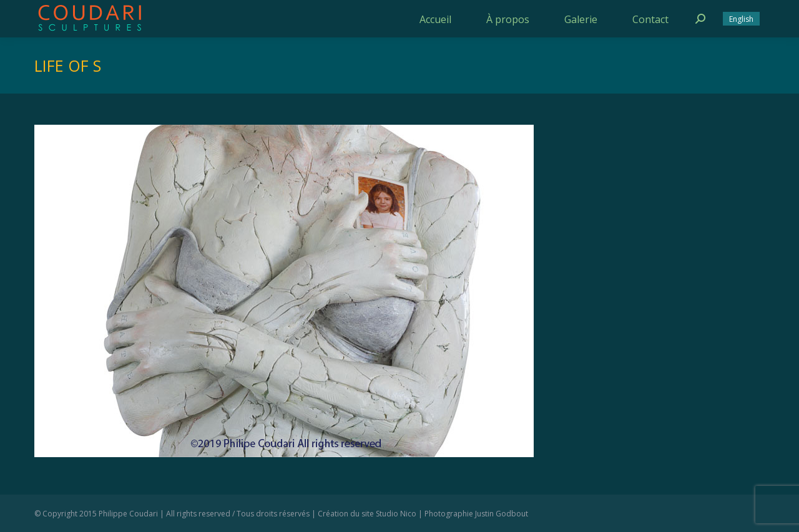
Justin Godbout (502, 514)
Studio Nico (396, 514)
